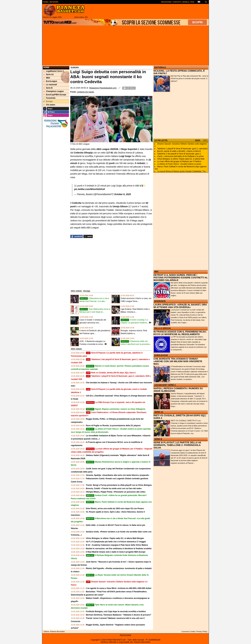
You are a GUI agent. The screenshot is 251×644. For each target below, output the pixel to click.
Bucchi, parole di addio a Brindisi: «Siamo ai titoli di (179, 151)
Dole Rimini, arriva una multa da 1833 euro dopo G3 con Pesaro (115, 509)
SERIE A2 (159, 412)
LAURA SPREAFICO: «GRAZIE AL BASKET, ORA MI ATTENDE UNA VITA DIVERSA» (180, 306)
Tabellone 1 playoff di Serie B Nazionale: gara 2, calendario (182, 149)
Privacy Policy (202, 632)
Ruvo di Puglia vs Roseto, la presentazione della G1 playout (113, 426)
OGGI (197, 140)
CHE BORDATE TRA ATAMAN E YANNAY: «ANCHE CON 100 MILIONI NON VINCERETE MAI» (178, 361)
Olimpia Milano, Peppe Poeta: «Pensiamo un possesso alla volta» (116, 492)
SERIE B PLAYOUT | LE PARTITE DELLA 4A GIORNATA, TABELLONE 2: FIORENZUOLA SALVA (177, 445)
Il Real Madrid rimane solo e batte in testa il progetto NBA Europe (116, 552)
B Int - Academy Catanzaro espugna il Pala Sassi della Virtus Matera (117, 545)
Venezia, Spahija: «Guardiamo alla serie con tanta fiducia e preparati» (118, 475)
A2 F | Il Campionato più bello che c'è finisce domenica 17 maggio (116, 542)
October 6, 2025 (122, 194)
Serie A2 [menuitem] (49, 74)
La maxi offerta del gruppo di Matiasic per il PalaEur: (179, 161)
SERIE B (158, 439)
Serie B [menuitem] (48, 88)
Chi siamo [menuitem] (49, 105)
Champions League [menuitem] (54, 91)
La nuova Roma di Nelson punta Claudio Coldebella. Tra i (182, 171)
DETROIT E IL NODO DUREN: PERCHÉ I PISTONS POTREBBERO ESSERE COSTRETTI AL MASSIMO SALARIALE (181, 278)
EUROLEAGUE (161, 355)
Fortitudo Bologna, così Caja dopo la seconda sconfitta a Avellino (116, 611)
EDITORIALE (160, 67)
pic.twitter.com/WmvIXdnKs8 (89, 189)
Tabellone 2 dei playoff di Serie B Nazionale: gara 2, (179, 154)
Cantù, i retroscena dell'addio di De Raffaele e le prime (180, 156)
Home (46, 67)
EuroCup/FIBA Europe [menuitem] (55, 95)
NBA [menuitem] (47, 78)
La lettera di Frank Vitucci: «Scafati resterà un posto (179, 164)
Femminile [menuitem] (49, 98)
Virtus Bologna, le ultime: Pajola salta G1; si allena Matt (181, 159)
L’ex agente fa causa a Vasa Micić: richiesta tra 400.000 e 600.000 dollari (119, 588)
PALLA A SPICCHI (162, 328)
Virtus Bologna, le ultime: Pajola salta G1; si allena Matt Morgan (115, 538)
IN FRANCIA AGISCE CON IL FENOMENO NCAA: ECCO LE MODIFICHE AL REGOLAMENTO (180, 333)
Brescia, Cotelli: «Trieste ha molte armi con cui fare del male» (114, 488)
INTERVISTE (160, 301)
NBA (156, 272)
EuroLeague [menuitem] (50, 81)
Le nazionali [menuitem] (50, 85)
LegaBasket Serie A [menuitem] (54, 71)
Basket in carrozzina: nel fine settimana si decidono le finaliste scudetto (119, 549)
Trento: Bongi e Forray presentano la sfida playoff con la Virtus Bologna (119, 485)
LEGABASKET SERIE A (165, 385)
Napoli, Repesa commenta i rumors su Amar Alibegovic (116, 409)
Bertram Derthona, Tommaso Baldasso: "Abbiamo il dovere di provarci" (119, 615)
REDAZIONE (125, 635)
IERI (205, 140)
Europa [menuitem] (48, 101)
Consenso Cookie (188, 632)
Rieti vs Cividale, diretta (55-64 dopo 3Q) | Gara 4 (111, 373)
